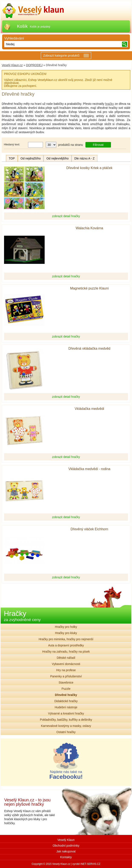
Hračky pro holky (66, 627)
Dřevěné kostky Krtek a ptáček (89, 168)
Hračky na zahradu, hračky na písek (66, 652)
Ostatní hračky (66, 732)
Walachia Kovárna (89, 228)
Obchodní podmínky (66, 846)
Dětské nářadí (66, 658)
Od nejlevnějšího (57, 158)
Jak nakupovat (66, 851)
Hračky (22, 616)
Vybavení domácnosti (66, 664)
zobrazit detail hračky (66, 216)
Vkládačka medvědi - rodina (89, 469)
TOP (12, 158)
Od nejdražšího (31, 158)
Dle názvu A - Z (84, 158)
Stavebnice (66, 682)
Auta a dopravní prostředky (66, 645)
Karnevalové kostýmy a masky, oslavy (66, 726)
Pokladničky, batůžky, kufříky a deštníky (66, 720)
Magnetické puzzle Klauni (89, 288)
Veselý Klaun (66, 840)
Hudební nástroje (66, 707)
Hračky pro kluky (66, 633)
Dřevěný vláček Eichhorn (89, 529)
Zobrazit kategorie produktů (66, 56)
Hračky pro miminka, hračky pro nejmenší (66, 639)
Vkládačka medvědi (89, 409)
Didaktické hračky (66, 701)
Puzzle (66, 689)
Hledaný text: (12, 144)
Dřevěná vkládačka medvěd (89, 349)
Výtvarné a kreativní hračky (66, 713)
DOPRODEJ (34, 65)
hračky (109, 104)
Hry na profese (66, 670)
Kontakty (66, 857)
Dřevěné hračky (66, 695)
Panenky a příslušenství (66, 676)
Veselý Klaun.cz (12, 65)
